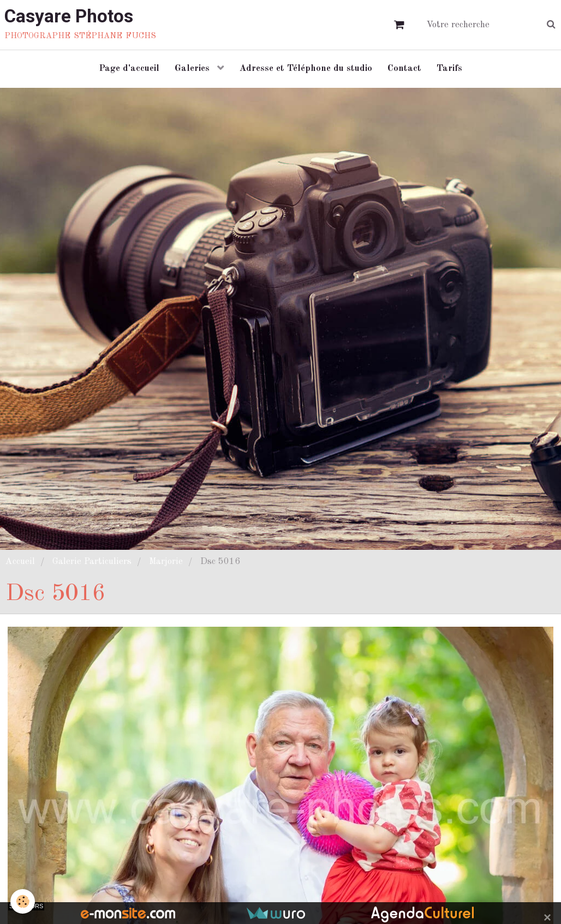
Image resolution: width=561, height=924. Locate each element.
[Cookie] (23, 901)
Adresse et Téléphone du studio (306, 70)
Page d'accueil (127, 70)
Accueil (20, 564)
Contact (405, 70)
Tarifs (452, 70)
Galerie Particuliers (92, 564)
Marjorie (166, 564)
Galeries (192, 70)
